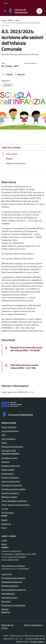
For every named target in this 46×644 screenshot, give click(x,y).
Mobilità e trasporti (9, 497)
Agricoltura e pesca (9, 458)
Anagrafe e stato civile (11, 466)
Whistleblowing (8, 594)
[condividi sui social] (7, 74)
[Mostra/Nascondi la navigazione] (5, 11)
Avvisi (4, 528)
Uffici (4, 435)
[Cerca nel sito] (39, 11)
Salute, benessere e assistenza (14, 501)
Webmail (5, 609)
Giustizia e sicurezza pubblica (14, 489)
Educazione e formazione (12, 485)
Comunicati (6, 524)
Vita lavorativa (8, 513)
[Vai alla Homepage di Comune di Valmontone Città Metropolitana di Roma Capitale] (21, 11)
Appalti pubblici (8, 470)
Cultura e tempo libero (11, 481)
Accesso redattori (37, 642)
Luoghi (4, 540)
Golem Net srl (9, 639)
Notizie (4, 520)
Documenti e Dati (9, 450)
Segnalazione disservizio (12, 582)
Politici (4, 443)
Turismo (5, 509)
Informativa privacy (10, 597)
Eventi (4, 544)
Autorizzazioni (7, 474)
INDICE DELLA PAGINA (11, 148)
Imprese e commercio (10, 493)
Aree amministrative (10, 431)
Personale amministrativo (12, 447)
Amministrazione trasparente (14, 590)
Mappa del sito (7, 625)
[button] (7, 3)
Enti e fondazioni (8, 439)
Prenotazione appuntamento (13, 578)
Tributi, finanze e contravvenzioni (15, 505)
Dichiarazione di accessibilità (13, 605)
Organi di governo (9, 427)
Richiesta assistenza (10, 586)
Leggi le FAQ (7, 574)
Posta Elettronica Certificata (13, 566)
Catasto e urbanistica (10, 477)
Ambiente (6, 462)
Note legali (6, 601)
